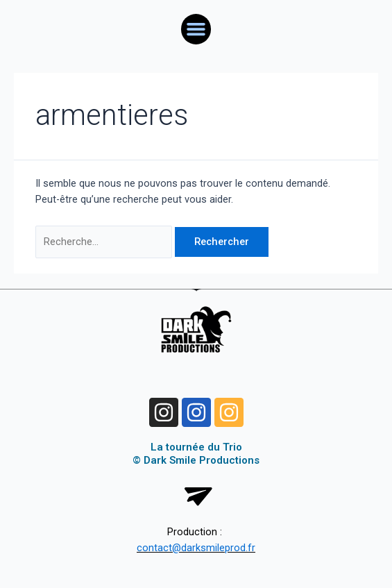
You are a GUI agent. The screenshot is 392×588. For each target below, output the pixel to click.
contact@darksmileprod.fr (196, 548)
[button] (196, 29)
